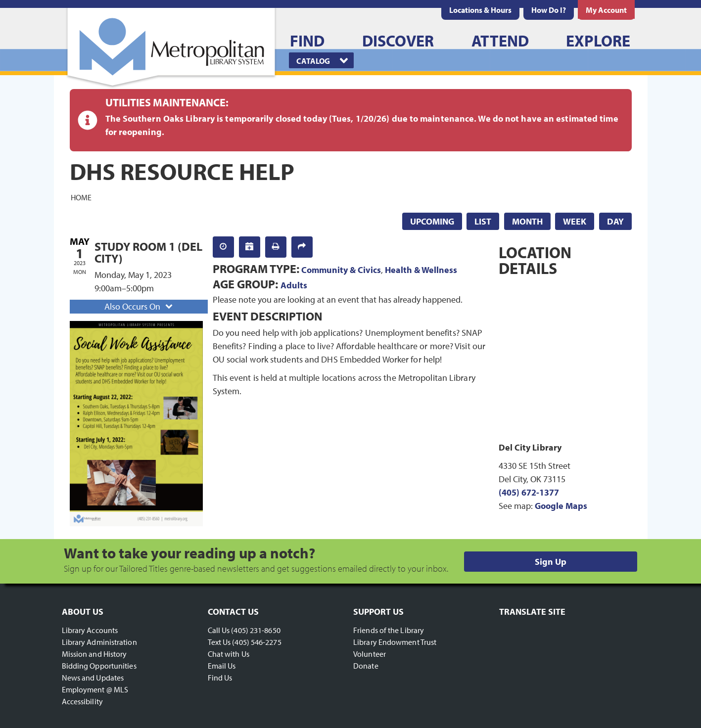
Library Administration (99, 642)
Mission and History (94, 654)
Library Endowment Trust (395, 642)
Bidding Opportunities (99, 666)
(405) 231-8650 (256, 630)
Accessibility (82, 701)
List (483, 221)
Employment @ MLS (95, 689)
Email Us (222, 666)
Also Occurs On (140, 306)
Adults (294, 285)
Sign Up (551, 562)
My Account (606, 10)
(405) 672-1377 (529, 492)
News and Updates (93, 678)
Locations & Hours (480, 10)
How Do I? (549, 10)
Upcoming (432, 221)
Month (527, 221)
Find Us (220, 678)
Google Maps (561, 506)
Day (615, 221)
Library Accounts (90, 630)
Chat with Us (229, 654)
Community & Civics (341, 270)
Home (81, 197)
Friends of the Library (389, 630)
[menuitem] (480, 10)
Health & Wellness (421, 270)
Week (575, 221)
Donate (366, 666)
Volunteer (370, 654)
